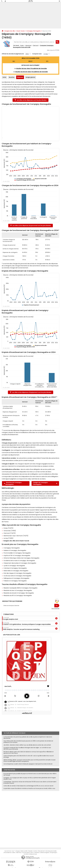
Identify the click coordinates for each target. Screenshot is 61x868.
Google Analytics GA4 (10, 618)
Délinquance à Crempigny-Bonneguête (16, 578)
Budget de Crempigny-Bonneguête (45, 483)
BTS (47, 61)
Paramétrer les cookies (10, 853)
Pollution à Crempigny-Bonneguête (15, 581)
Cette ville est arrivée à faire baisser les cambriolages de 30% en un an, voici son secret (28, 786)
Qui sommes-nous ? (10, 851)
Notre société (24, 851)
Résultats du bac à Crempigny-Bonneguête (18, 590)
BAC (14, 61)
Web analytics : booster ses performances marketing (21, 629)
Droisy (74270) (8, 528)
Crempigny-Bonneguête (33, 31)
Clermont (36, 45)
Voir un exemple (55, 609)
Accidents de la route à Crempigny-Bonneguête (19, 561)
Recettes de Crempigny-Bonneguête (13, 483)
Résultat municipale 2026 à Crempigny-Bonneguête (20, 588)
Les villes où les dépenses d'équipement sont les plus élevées (31, 392)
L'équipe (18, 851)
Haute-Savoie (21, 31)
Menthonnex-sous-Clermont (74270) (16, 536)
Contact (35, 851)
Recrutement (42, 851)
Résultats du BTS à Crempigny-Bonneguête (18, 595)
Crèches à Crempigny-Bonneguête (15, 568)
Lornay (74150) (8, 538)
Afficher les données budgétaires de (13, 54)
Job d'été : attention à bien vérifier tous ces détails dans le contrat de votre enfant (27, 745)
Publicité (30, 851)
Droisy (22, 45)
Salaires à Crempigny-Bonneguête (15, 550)
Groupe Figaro (53, 853)
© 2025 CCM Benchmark (30, 854)
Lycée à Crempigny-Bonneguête (14, 566)
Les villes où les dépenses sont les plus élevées (31, 100)
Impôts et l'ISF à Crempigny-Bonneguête (17, 555)
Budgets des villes (10, 31)
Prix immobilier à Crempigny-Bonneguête (17, 553)
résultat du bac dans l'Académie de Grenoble (31, 68)
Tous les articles (26, 853)
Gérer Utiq (19, 853)
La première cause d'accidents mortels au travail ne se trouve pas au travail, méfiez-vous (29, 788)
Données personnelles (51, 851)
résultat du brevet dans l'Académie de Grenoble (31, 72)
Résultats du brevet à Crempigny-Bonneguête (19, 593)
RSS (32, 853)
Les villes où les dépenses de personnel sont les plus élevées (31, 226)
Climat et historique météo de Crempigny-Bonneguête (21, 558)
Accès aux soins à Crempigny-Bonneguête (17, 576)
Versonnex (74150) (10, 531)
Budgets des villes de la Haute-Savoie (16, 541)
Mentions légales (45, 853)
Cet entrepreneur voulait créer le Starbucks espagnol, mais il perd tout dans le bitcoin (28, 764)
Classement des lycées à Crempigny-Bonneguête (20, 563)
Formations (9, 614)
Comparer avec (37, 54)
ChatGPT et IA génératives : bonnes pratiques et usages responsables (27, 624)
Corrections (37, 853)
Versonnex (28, 45)
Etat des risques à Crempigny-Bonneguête (17, 573)
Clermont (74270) (10, 533)
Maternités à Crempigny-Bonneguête (16, 571)
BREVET (30, 61)
